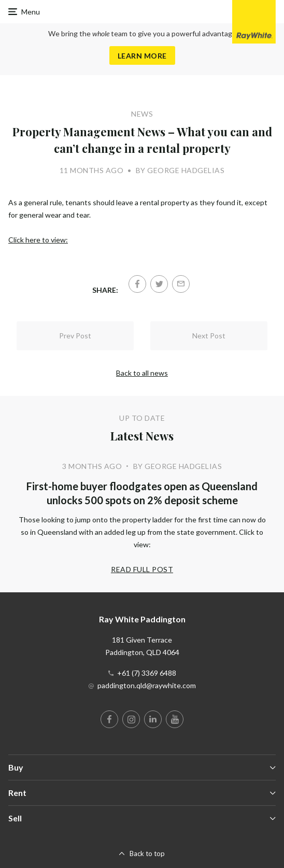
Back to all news (142, 373)
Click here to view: (38, 240)
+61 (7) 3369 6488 (147, 673)
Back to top (147, 853)
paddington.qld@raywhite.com (147, 685)
